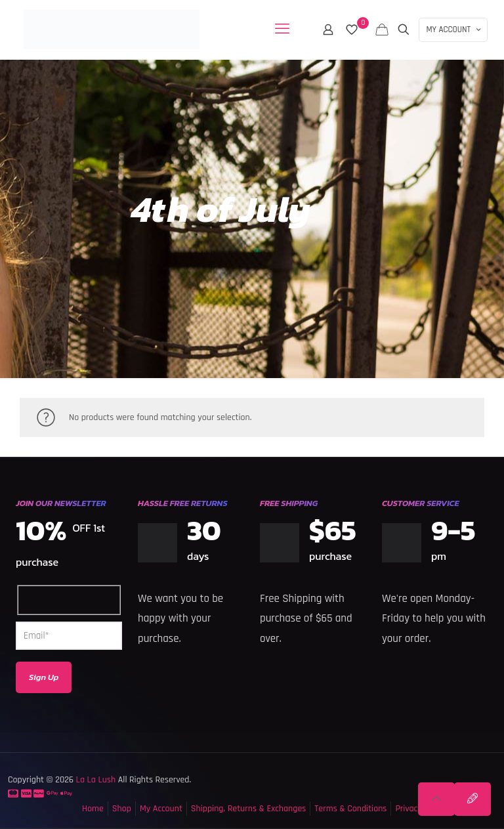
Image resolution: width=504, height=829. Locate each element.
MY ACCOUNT (454, 30)
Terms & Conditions (350, 809)
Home (93, 809)
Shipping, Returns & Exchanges (249, 809)
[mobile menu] (282, 30)
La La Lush (94, 780)
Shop (122, 809)
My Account (161, 809)
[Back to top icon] (436, 799)
